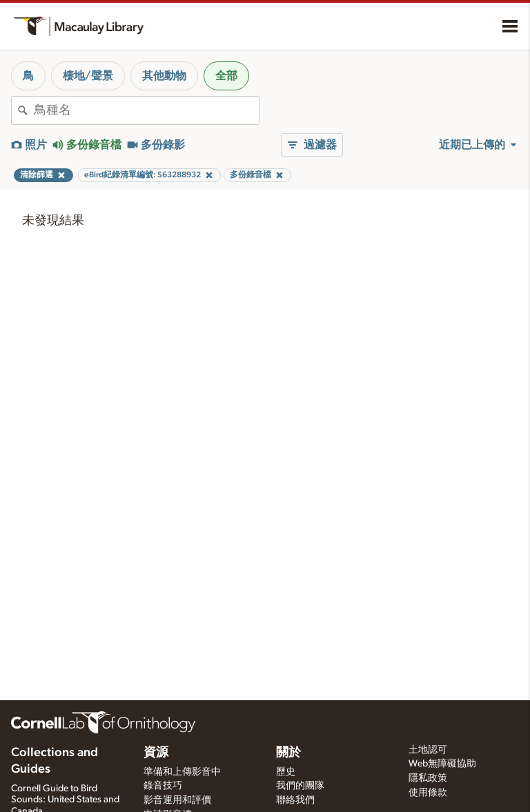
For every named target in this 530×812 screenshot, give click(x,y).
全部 (226, 76)
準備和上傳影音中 (182, 772)
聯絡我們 (295, 800)
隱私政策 (428, 778)
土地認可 (428, 750)
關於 (288, 753)
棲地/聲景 (88, 76)
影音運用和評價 (177, 800)
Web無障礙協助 (442, 764)
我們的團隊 (300, 786)
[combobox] (146, 110)
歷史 (286, 772)
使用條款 (428, 793)
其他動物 (164, 76)
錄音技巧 (163, 786)
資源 (156, 753)
